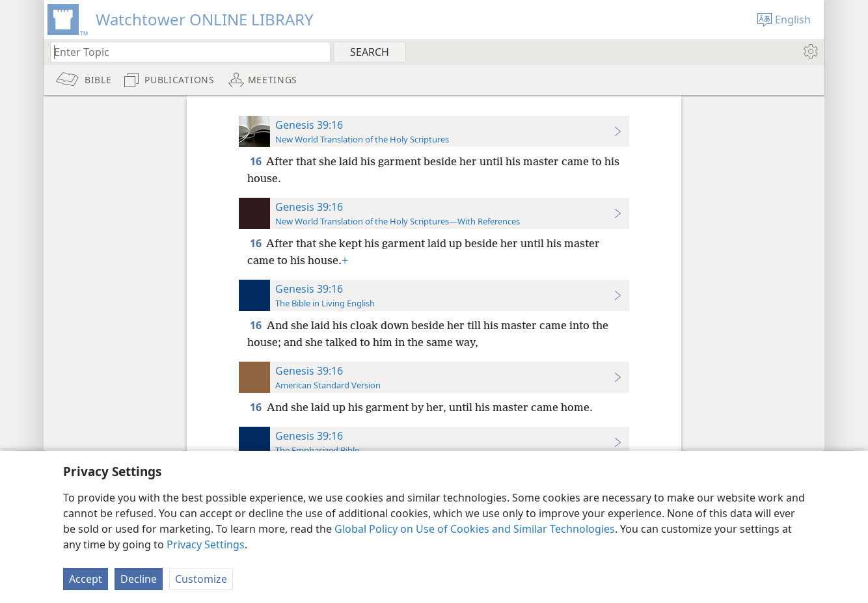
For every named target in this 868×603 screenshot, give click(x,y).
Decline (139, 579)
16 (257, 161)
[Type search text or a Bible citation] (184, 52)
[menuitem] (810, 51)
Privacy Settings (206, 544)
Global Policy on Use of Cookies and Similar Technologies (475, 529)
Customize (201, 579)
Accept (86, 579)
